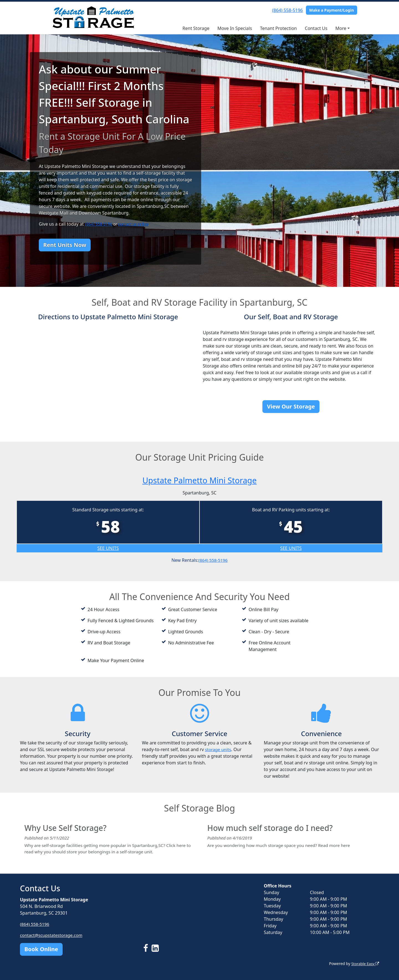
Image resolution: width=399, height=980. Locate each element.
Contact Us (316, 28)
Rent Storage (196, 28)
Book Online (41, 949)
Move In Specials (235, 28)
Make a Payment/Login (332, 10)
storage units (219, 749)
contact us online (133, 224)
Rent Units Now (65, 245)
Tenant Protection (278, 28)
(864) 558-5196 (287, 10)
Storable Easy (365, 964)
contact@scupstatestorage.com (53, 935)
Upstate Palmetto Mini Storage (200, 480)
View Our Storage (291, 406)
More (341, 28)
